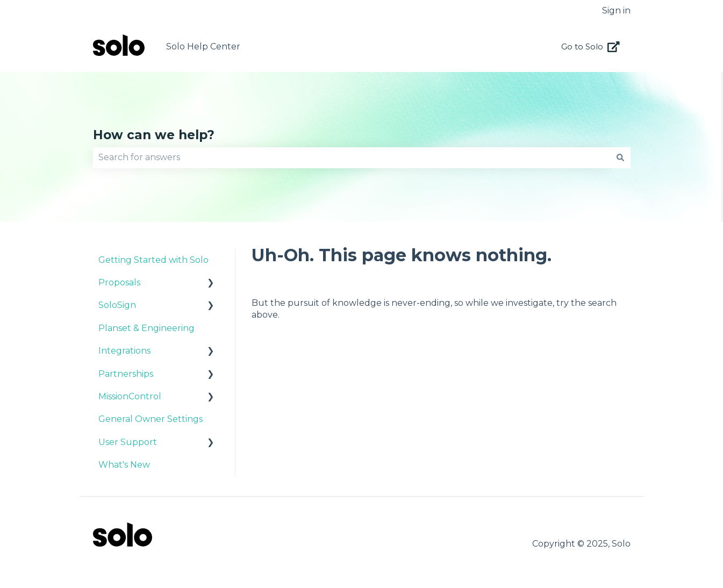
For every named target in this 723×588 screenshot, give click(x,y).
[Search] (620, 157)
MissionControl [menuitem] (130, 396)
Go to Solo (590, 47)
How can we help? (154, 135)
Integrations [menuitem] (124, 351)
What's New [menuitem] (124, 465)
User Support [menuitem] (128, 442)
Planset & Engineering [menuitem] (146, 328)
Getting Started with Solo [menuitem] (153, 260)
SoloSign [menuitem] (117, 305)
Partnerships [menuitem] (126, 374)
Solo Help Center (203, 46)
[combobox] (352, 157)
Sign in (616, 10)
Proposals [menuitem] (119, 282)
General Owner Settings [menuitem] (151, 419)
